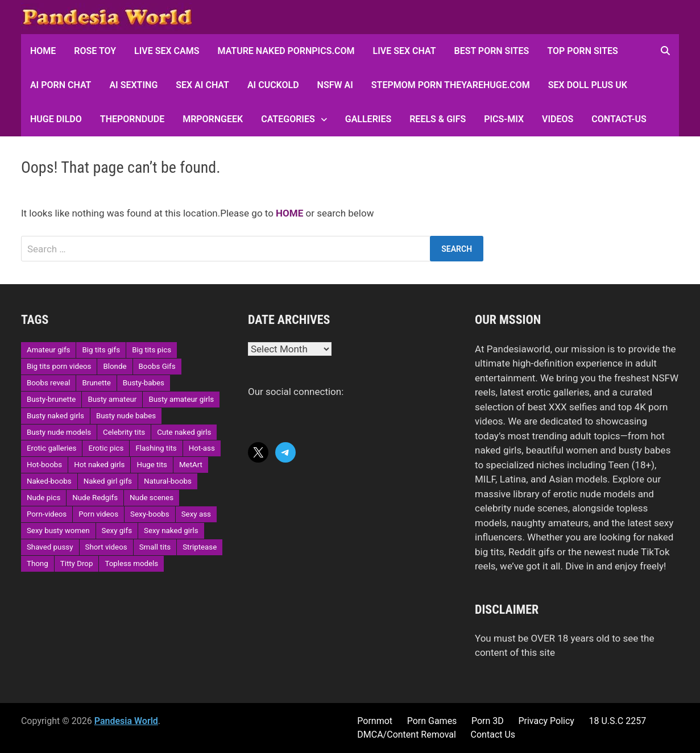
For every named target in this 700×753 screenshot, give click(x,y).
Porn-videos (47, 514)
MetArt (191, 465)
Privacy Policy (546, 721)
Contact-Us (619, 119)
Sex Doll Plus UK (588, 85)
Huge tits (152, 465)
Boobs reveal (48, 383)
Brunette (96, 383)
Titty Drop (77, 563)
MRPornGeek (213, 119)
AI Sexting (133, 85)
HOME (43, 51)
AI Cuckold (273, 85)
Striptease (200, 547)
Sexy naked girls (171, 531)
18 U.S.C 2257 (618, 721)
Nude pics (44, 498)
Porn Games (432, 721)
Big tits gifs (101, 350)
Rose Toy (95, 51)
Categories (288, 119)
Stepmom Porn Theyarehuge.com (451, 85)
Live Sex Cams (167, 51)
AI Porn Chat (61, 85)
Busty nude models (59, 432)
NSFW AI (335, 85)
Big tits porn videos (59, 366)
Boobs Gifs (157, 366)
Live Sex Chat (404, 51)
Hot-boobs (44, 465)
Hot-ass (202, 448)
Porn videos (98, 514)
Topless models (131, 563)
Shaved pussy (50, 547)
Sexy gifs (117, 531)
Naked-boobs (49, 481)
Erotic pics (106, 448)
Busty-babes (144, 383)
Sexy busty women (58, 531)
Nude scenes (152, 498)
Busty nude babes (126, 416)
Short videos (106, 547)
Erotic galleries (51, 448)
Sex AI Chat (202, 85)
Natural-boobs (168, 481)
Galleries (368, 119)
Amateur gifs (48, 350)
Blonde (115, 366)
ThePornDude (132, 119)
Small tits (155, 547)
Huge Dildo (56, 119)
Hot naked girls (99, 465)
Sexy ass (196, 514)
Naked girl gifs (108, 481)
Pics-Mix (504, 119)
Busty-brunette (51, 399)
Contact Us (493, 735)
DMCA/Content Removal (407, 735)
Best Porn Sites (492, 51)
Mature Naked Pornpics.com (286, 51)
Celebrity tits (124, 432)
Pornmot (375, 721)
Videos (558, 119)
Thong (38, 563)
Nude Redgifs (95, 498)
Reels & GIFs (438, 119)
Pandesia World (126, 721)
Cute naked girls (184, 432)
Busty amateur (112, 399)
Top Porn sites (582, 51)
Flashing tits (156, 448)
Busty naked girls (55, 416)
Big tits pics (152, 350)
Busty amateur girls (181, 399)
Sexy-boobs (150, 514)
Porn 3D (488, 721)
